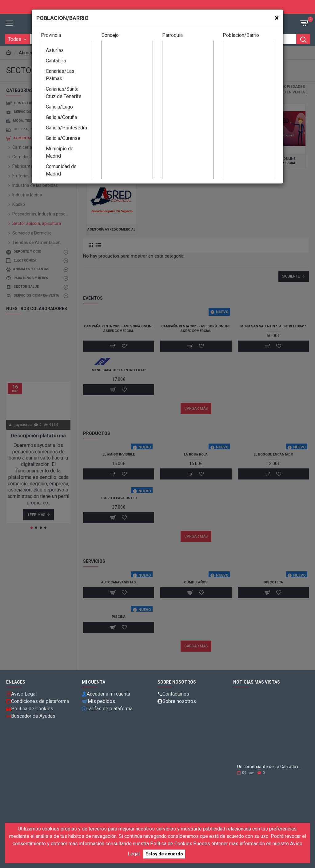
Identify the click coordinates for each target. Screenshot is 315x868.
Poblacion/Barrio (241, 35)
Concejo (110, 35)
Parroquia (172, 35)
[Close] (277, 18)
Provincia (51, 35)
